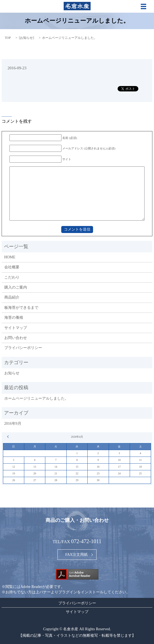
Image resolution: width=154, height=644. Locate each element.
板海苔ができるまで (21, 308)
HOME (10, 257)
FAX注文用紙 (76, 555)
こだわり (12, 277)
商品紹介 (12, 297)
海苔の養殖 (14, 318)
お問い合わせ (16, 338)
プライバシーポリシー (23, 348)
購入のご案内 (16, 287)
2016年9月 (13, 424)
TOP (8, 38)
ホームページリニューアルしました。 (36, 398)
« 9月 (9, 437)
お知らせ (26, 38)
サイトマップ (16, 328)
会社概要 (12, 267)
